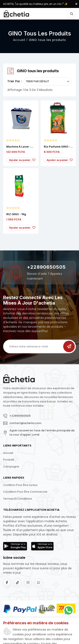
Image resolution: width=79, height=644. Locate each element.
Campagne (11, 467)
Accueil (19, 40)
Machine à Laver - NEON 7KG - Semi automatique (19, 147)
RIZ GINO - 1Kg (16, 214)
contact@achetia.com (25, 423)
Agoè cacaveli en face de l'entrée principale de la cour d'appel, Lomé (42, 433)
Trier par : (15, 81)
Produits (9, 460)
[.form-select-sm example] (48, 81)
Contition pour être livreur (20, 485)
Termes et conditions (18, 499)
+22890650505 (46, 267)
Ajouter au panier (20, 160)
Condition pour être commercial (25, 492)
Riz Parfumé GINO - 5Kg (57, 147)
